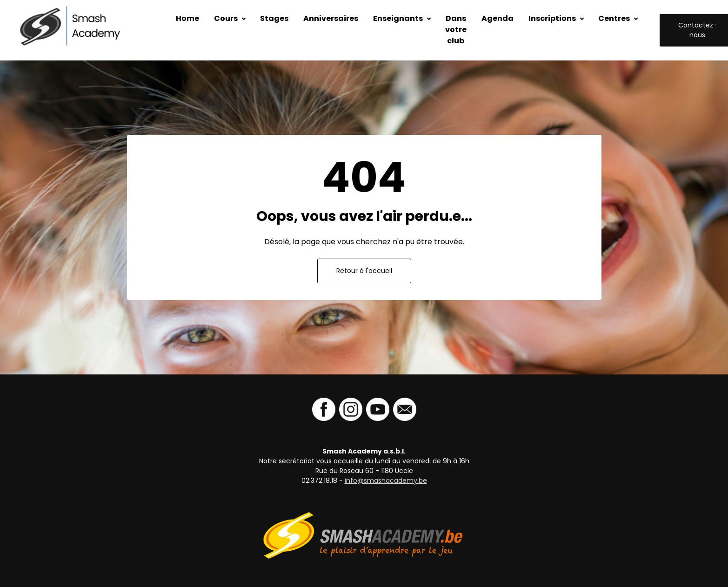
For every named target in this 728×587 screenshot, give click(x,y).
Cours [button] (226, 18)
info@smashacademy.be (386, 480)
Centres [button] (614, 18)
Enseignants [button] (398, 18)
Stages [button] (274, 18)
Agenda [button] (498, 18)
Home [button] (187, 18)
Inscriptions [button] (552, 18)
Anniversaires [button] (331, 18)
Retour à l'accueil (364, 271)
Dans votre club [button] (456, 30)
